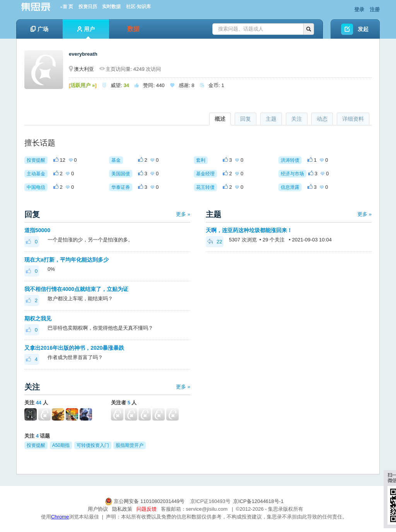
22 (215, 242)
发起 (363, 29)
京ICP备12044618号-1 (258, 501)
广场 (39, 29)
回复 (246, 119)
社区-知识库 (138, 7)
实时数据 (111, 7)
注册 (375, 9)
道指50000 (37, 230)
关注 (297, 119)
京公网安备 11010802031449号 (145, 501)
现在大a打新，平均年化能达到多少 (67, 260)
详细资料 (353, 119)
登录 (359, 9)
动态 (322, 119)
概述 (220, 119)
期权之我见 (38, 318)
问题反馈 (147, 509)
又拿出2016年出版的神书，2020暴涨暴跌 (74, 348)
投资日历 (88, 7)
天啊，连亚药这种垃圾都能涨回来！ (249, 230)
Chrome (60, 517)
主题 (271, 119)
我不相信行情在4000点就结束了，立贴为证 (76, 289)
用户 (86, 32)
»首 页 (67, 7)
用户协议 (98, 509)
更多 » (183, 214)
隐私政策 (122, 509)
